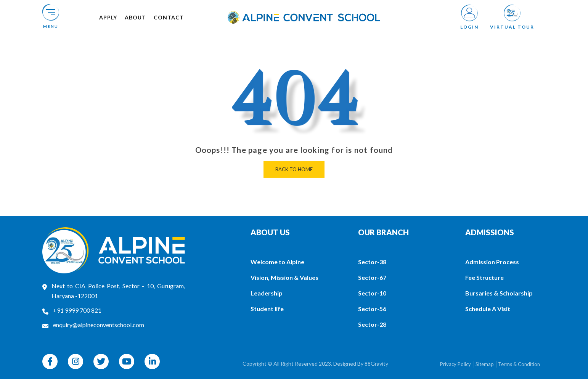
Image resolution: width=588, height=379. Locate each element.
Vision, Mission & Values (284, 277)
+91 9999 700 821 (77, 310)
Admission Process (492, 262)
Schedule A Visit (488, 309)
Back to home (294, 169)
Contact (169, 17)
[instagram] (76, 361)
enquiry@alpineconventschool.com (99, 325)
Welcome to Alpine (277, 262)
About (135, 17)
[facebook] (50, 361)
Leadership (267, 293)
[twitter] (101, 361)
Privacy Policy (455, 364)
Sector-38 (372, 262)
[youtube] (127, 361)
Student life (267, 309)
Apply (108, 17)
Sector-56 (372, 309)
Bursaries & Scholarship (499, 293)
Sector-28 (372, 324)
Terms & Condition (519, 364)
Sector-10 (372, 293)
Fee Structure (484, 277)
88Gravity (376, 364)
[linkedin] (152, 361)
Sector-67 (372, 277)
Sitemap (485, 364)
